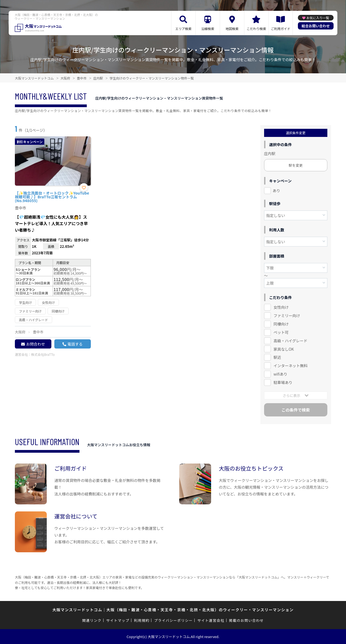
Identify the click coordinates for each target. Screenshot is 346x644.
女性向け (281, 307)
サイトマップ (118, 620)
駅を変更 (296, 165)
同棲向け (281, 324)
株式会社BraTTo (43, 354)
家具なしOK (284, 349)
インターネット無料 (291, 366)
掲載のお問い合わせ (246, 620)
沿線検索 (208, 29)
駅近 (277, 357)
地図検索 (232, 29)
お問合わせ (35, 344)
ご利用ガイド (281, 29)
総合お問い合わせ (316, 26)
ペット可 (281, 332)
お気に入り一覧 (318, 18)
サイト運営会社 (211, 620)
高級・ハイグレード (290, 341)
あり (277, 190)
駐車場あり (283, 382)
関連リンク (92, 620)
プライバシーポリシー (173, 620)
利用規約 (142, 620)
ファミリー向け (287, 316)
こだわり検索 (256, 29)
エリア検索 (183, 29)
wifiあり (280, 374)
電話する (75, 344)
